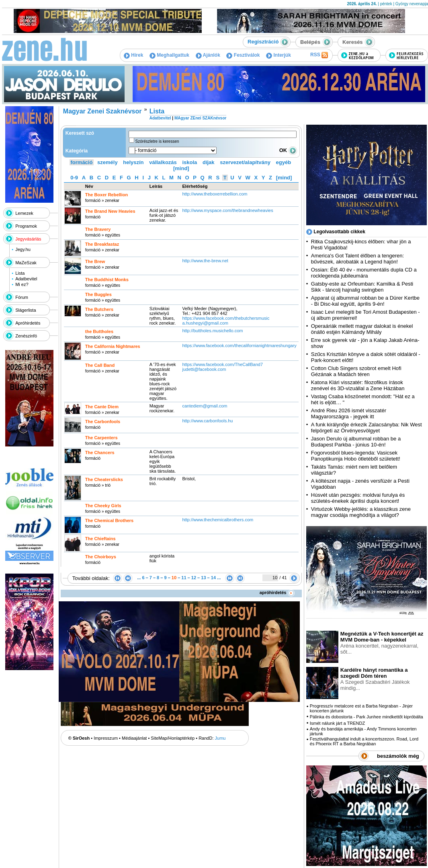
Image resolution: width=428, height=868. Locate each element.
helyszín (133, 162)
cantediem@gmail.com (205, 406)
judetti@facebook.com (204, 369)
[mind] (181, 168)
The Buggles (98, 294)
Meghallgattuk (169, 55)
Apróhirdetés (28, 323)
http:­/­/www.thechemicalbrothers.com (218, 520)
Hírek (133, 55)
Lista (20, 273)
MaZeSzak (26, 263)
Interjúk (279, 55)
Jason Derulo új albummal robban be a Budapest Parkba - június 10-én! (356, 442)
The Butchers (99, 309)
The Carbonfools (103, 422)
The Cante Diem (102, 407)
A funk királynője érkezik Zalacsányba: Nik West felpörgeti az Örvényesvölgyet (367, 428)
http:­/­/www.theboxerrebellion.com (215, 194)
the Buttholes (99, 331)
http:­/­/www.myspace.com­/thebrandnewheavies (227, 210)
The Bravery (98, 229)
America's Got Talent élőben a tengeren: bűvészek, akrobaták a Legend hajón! (357, 259)
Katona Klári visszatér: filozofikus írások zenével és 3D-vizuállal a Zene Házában (358, 385)
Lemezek (24, 213)
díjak (209, 162)
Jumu (220, 738)
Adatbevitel (26, 279)
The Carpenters (101, 438)
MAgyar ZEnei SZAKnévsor (200, 118)
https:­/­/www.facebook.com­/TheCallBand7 (222, 364)
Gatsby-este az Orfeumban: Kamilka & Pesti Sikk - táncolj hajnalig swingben (362, 287)
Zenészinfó (26, 336)
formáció (82, 162)
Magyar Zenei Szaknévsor (102, 111)
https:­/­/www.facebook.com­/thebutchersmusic (226, 318)
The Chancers (100, 453)
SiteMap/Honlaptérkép (173, 738)
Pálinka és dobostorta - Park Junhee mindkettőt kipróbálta (367, 717)
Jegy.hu (23, 249)
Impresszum (106, 738)
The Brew (95, 261)
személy (108, 162)
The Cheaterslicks (104, 479)
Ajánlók (208, 55)
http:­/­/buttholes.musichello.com (212, 331)
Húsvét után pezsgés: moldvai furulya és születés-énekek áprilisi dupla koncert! (358, 498)
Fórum (22, 297)
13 (203, 578)
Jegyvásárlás (28, 239)
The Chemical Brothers (109, 520)
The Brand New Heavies (110, 211)
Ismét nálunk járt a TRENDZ (337, 723)
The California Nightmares (113, 346)
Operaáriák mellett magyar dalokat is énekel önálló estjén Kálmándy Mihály (362, 329)
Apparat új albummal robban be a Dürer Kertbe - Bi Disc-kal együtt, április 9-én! (365, 301)
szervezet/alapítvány (245, 162)
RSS (319, 55)
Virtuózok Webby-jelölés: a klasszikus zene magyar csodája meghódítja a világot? (361, 512)
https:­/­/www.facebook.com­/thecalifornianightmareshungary (239, 346)
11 (184, 578)
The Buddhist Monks (107, 280)
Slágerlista (26, 310)
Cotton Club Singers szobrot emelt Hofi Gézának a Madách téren (356, 371)
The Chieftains (100, 539)
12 (194, 578)
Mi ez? (22, 284)
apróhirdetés (277, 592)
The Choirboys (101, 557)
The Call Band (100, 365)
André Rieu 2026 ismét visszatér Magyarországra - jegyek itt (349, 413)
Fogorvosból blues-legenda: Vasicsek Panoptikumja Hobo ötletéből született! (356, 456)
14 (213, 578)
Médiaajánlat (134, 738)
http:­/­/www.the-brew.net (205, 261)
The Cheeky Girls (103, 506)
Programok (26, 226)
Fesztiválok (243, 55)
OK (288, 150)
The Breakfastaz (102, 244)
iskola (189, 162)
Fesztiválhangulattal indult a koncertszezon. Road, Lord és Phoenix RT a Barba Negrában (364, 741)
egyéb (284, 162)
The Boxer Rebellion (106, 195)
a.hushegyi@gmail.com (205, 323)
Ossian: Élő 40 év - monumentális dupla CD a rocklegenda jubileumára (364, 273)
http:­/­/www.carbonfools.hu (207, 421)
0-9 (74, 178)
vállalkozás (163, 162)
